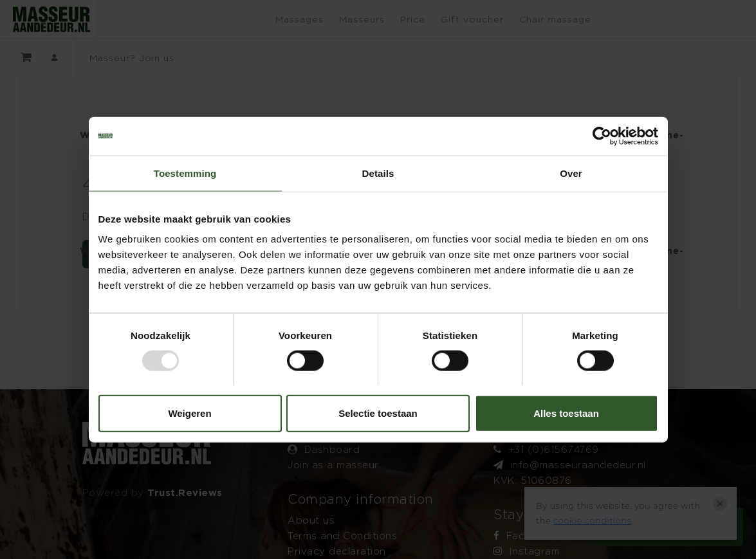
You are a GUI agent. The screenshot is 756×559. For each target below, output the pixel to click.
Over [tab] (571, 173)
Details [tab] (378, 173)
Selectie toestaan (378, 413)
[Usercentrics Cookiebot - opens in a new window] (602, 136)
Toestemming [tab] (185, 173)
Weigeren (189, 413)
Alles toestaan (566, 413)
